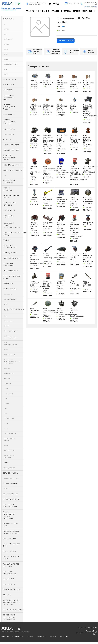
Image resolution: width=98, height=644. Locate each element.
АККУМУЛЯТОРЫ (10, 79)
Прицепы (7, 368)
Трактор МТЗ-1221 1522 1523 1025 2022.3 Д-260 (11, 532)
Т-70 (6, 398)
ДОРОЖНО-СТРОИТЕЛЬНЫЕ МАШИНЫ (9, 122)
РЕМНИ (6, 462)
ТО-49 (6, 429)
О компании (43, 11)
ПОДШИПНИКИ (9, 210)
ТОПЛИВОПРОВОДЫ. (11, 499)
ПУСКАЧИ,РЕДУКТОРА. (12, 258)
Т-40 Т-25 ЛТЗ (9, 393)
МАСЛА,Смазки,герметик (12, 170)
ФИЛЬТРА (7, 595)
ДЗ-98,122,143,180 (9, 114)
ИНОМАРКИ (8, 39)
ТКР (6, 408)
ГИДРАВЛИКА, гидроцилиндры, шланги (9, 97)
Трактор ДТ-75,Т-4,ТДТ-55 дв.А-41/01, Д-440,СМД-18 (9, 515)
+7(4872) (90, 3)
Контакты (87, 11)
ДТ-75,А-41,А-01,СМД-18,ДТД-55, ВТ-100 (14, 310)
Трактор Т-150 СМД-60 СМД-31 (11, 558)
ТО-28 (6, 424)
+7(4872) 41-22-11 (84, 628)
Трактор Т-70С (8, 579)
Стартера (7, 378)
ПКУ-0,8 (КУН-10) (10, 355)
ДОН (6, 304)
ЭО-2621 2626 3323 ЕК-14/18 (10, 439)
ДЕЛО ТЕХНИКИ (10, 134)
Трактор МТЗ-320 (9, 539)
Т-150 (6, 388)
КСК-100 (7, 326)
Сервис (76, 11)
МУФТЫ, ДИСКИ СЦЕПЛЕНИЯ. (9, 182)
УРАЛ (6, 74)
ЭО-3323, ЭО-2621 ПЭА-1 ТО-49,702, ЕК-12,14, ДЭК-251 (9, 617)
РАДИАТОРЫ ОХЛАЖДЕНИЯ (9, 265)
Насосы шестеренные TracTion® (11, 197)
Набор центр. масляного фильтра (11, 344)
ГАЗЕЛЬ (7, 29)
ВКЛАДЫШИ (8, 90)
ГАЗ (5, 24)
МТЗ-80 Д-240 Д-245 (11, 331)
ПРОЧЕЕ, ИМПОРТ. (10, 253)
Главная (30, 11)
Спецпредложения (10, 483)
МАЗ (6, 54)
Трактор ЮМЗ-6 (9, 584)
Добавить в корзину (66, 41)
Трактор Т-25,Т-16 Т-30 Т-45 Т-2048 (11, 565)
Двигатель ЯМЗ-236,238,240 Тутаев (9, 107)
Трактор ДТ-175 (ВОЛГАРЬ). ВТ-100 (10, 506)
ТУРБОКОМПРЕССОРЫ (12, 589)
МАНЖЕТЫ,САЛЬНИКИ (12, 165)
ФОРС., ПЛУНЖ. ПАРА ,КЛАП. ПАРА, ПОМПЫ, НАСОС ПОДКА (11, 602)
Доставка (66, 11)
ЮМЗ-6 (7, 445)
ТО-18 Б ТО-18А (9, 418)
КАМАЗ (7, 44)
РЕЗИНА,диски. (9, 284)
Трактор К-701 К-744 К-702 (10, 525)
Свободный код (9, 468)
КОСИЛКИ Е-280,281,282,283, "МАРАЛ (9, 157)
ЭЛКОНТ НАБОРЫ (10, 434)
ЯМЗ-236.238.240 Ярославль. (10, 456)
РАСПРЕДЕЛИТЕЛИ (10, 271)
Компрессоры (9, 321)
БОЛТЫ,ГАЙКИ (8, 85)
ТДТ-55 (7, 404)
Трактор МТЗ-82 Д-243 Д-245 (11, 545)
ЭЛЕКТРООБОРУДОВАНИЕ (13, 610)
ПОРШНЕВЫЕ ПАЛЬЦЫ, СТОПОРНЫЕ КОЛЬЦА (12, 225)
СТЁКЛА (6, 489)
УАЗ (6, 69)
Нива (6, 59)
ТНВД (6, 414)
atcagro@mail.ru (74, 3)
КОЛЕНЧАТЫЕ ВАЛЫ (11, 145)
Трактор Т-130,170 (9, 551)
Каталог (55, 11)
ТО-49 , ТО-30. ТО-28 (10, 494)
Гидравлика (8, 294)
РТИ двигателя (9, 373)
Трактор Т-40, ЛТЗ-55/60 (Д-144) (9, 573)
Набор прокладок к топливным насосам (11, 337)
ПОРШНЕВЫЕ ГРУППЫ (8, 217)
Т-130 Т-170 (8, 383)
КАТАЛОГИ (7, 140)
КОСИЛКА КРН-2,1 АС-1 (12, 478)
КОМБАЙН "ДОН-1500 (11, 150)
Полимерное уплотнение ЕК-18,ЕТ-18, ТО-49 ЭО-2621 (12, 362)
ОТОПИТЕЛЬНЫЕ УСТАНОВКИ (10, 204)
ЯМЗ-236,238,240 (10, 450)
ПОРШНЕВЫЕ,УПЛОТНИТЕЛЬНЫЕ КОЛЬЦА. (13, 234)
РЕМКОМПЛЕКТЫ (10, 289)
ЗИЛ (6, 34)
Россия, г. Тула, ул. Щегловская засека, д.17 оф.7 (87, 633)
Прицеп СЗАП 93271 (11, 64)
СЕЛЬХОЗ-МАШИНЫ (11, 473)
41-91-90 (94, 628)
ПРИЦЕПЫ (7, 240)
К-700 (6, 316)
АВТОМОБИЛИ (9, 19)
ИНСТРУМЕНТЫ (9, 129)
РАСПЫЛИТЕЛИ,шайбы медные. (12, 277)
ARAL (6, 175)
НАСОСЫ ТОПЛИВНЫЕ (8, 189)
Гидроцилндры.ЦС (10, 299)
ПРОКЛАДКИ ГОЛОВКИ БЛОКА (10, 246)
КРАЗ (6, 49)
